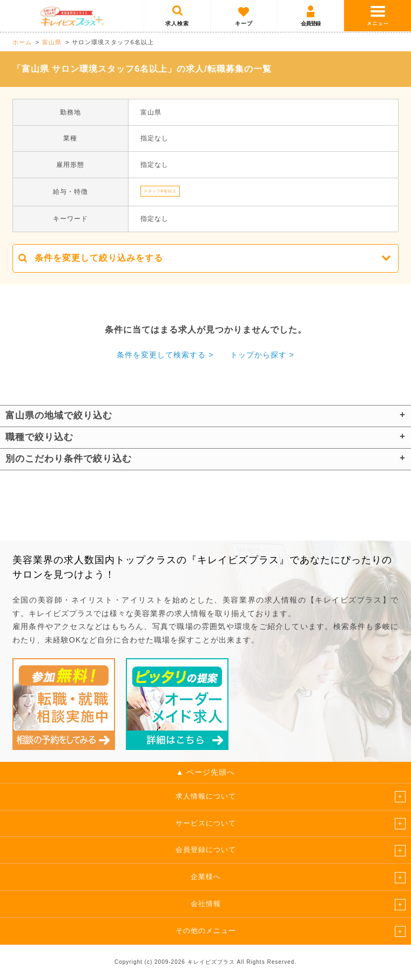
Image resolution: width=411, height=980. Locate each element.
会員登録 (311, 23)
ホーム (22, 42)
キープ (244, 23)
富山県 (52, 42)
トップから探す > (262, 355)
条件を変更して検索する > (165, 355)
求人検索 (177, 23)
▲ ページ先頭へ (206, 772)
